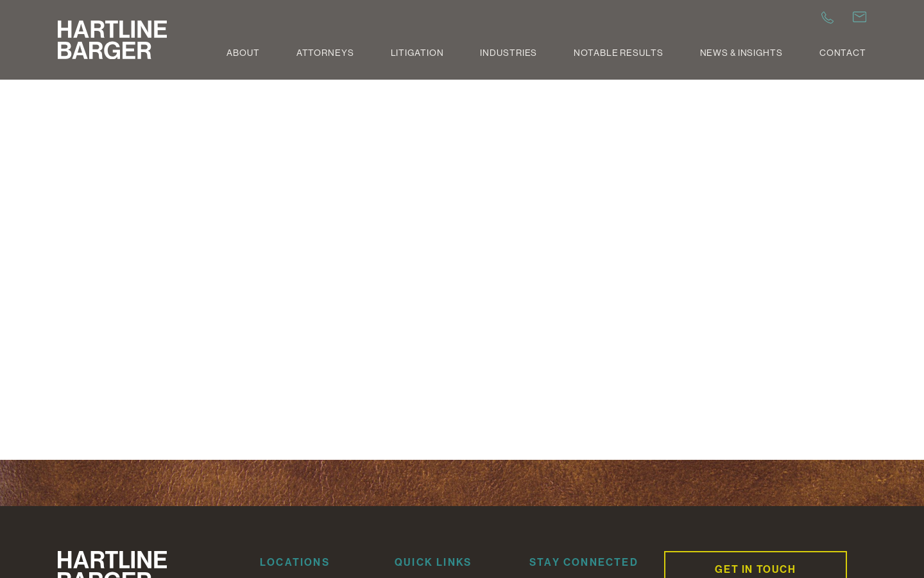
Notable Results (618, 53)
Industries (509, 53)
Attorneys (325, 53)
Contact (843, 53)
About (243, 53)
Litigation (417, 53)
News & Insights (741, 53)
